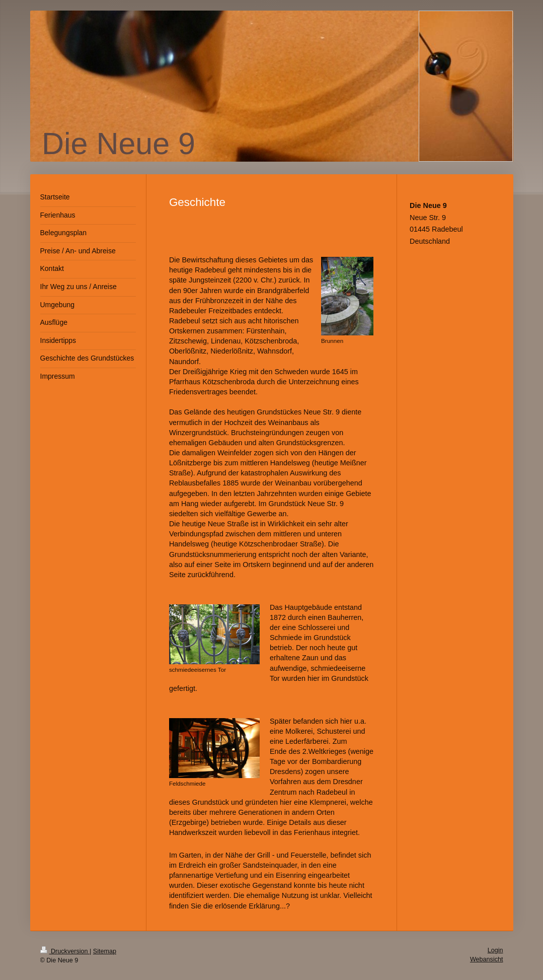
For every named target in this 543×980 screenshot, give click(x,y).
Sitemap (105, 951)
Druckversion (65, 951)
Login (495, 950)
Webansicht (487, 959)
